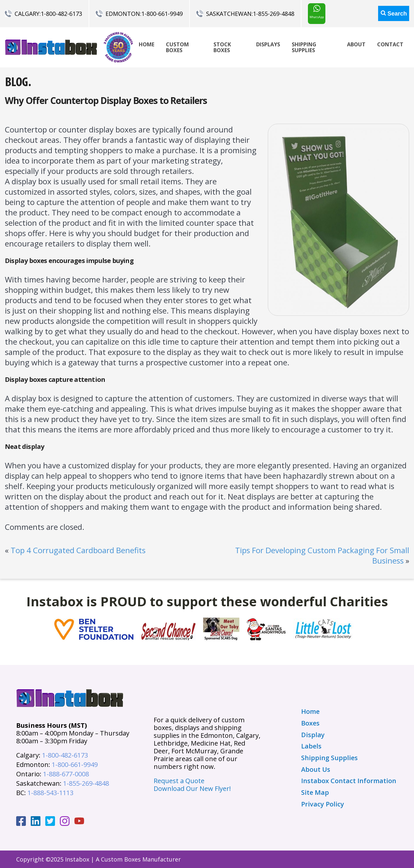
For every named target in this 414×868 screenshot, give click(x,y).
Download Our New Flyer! (192, 788)
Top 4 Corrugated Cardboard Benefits (78, 550)
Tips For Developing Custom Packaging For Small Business (322, 555)
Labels (311, 746)
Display (313, 735)
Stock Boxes (222, 47)
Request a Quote (179, 781)
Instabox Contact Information (349, 781)
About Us (316, 770)
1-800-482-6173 (61, 14)
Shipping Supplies (304, 47)
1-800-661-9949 (162, 14)
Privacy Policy (323, 804)
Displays (268, 44)
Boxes (310, 723)
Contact (390, 44)
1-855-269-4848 (274, 14)
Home (147, 44)
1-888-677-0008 (66, 774)
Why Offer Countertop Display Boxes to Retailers (106, 100)
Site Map (315, 793)
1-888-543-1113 (50, 793)
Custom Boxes (177, 47)
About (356, 44)
